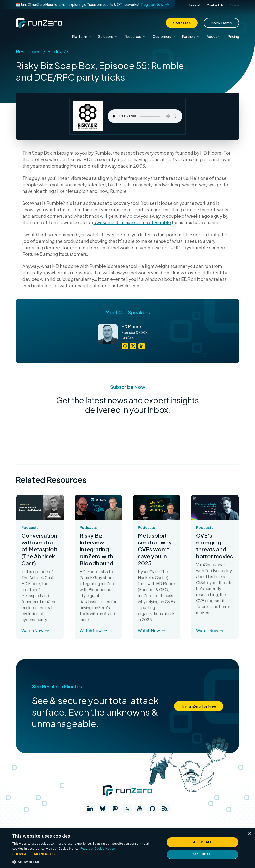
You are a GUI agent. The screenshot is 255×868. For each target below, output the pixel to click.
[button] (86, 854)
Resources (28, 51)
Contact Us (215, 5)
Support (194, 5)
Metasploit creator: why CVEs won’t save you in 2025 (155, 549)
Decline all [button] (202, 854)
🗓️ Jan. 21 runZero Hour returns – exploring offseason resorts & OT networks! (92, 4)
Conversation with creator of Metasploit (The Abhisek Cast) (39, 549)
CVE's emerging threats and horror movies (215, 546)
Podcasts (58, 51)
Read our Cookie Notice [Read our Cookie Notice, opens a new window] (98, 848)
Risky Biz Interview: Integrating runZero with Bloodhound (96, 549)
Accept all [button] (202, 842)
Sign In (234, 5)
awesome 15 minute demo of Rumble (132, 222)
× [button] (249, 834)
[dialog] (127, 848)
